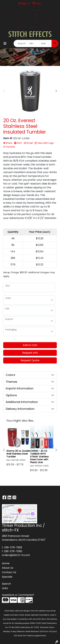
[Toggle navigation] (5, 43)
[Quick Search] (21, 43)
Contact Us (9, 572)
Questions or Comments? (18, 595)
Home (6, 563)
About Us (8, 568)
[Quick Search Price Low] (34, 43)
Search (6, 584)
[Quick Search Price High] (46, 43)
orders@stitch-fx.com (16, 555)
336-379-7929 (13, 547)
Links (5, 588)
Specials (7, 577)
